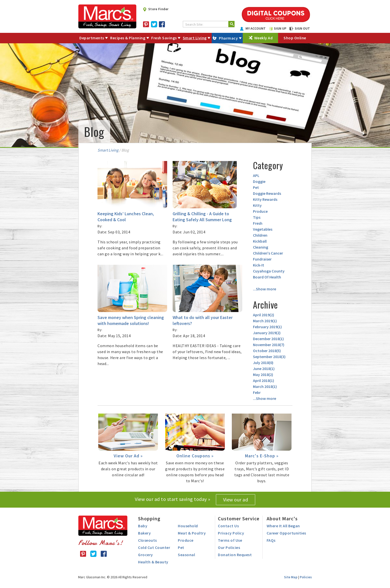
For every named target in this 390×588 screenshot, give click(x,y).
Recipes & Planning (128, 38)
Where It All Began (283, 526)
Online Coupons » (195, 456)
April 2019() (264, 315)
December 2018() (268, 339)
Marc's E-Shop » (262, 456)
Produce (260, 211)
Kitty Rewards (265, 199)
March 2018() (265, 386)
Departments (92, 38)
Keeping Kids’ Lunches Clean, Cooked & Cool (126, 217)
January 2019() (267, 333)
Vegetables (263, 229)
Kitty (257, 205)
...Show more (265, 289)
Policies (306, 577)
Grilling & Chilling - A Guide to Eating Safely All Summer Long (202, 217)
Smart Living (195, 38)
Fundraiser (262, 259)
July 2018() (263, 363)
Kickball (260, 241)
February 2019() (267, 327)
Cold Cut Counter (154, 547)
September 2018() (269, 357)
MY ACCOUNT (253, 28)
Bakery (144, 533)
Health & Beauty (153, 562)
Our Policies (229, 547)
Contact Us (228, 526)
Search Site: (194, 24)
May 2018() (263, 374)
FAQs (271, 540)
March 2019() (265, 321)
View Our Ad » (128, 456)
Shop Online (295, 38)
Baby (143, 526)
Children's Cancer (268, 253)
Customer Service (239, 518)
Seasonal (186, 555)
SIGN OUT (300, 28)
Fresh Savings (164, 38)
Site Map (291, 577)
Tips (257, 217)
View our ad (236, 500)
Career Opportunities (286, 533)
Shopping (149, 518)
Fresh (258, 223)
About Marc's (282, 518)
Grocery (146, 555)
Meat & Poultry (192, 533)
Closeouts (147, 540)
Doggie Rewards (267, 193)
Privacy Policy (231, 533)
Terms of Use (230, 540)
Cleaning (261, 247)
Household (188, 526)
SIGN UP (278, 28)
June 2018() (264, 369)
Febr (257, 392)
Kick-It (259, 265)
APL (256, 175)
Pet (256, 187)
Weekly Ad (264, 38)
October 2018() (267, 351)
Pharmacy (228, 38)
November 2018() (269, 345)
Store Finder (156, 9)
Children (260, 235)
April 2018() (264, 380)
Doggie (259, 181)
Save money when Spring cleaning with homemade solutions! (131, 320)
